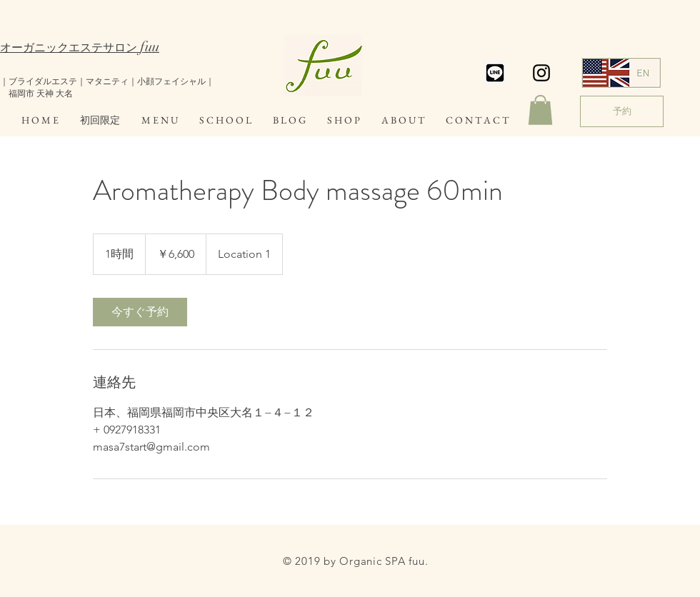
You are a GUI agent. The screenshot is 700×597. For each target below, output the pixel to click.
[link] (140, 312)
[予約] (622, 111)
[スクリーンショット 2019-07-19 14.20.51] (495, 73)
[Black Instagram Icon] (541, 73)
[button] (540, 110)
